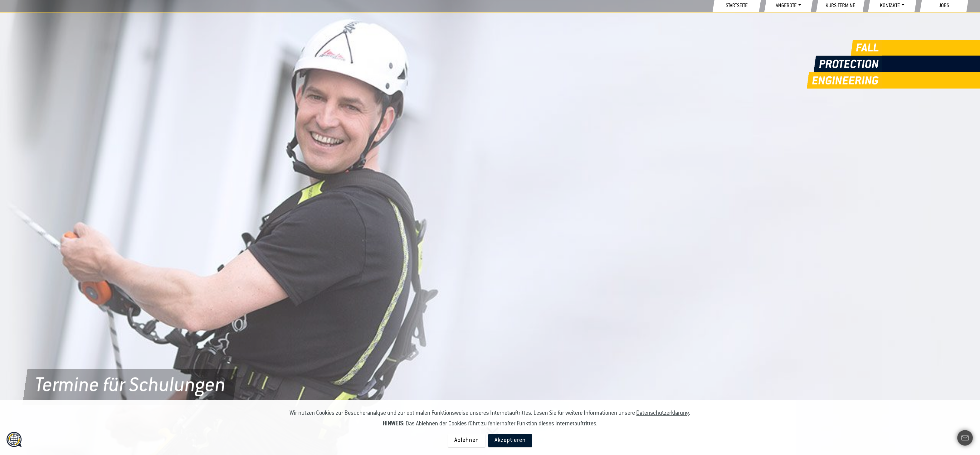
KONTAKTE (890, 6)
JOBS (944, 6)
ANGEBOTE (786, 6)
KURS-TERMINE (840, 6)
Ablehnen (467, 441)
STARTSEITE (737, 6)
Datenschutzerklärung (663, 413)
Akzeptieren (510, 441)
